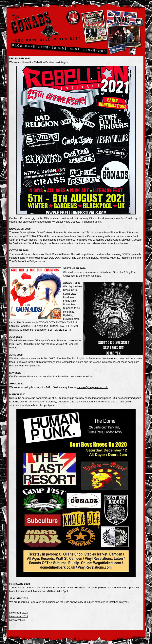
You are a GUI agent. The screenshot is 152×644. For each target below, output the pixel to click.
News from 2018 (19, 616)
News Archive (17, 620)
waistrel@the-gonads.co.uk (92, 387)
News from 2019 (19, 613)
